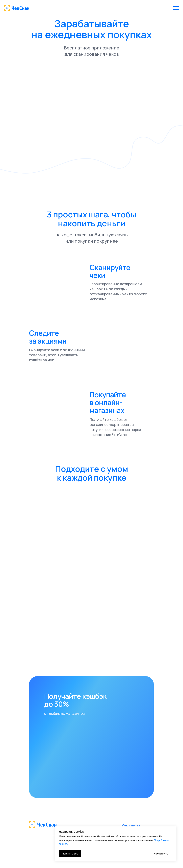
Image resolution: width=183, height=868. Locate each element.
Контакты (131, 826)
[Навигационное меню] (176, 8)
